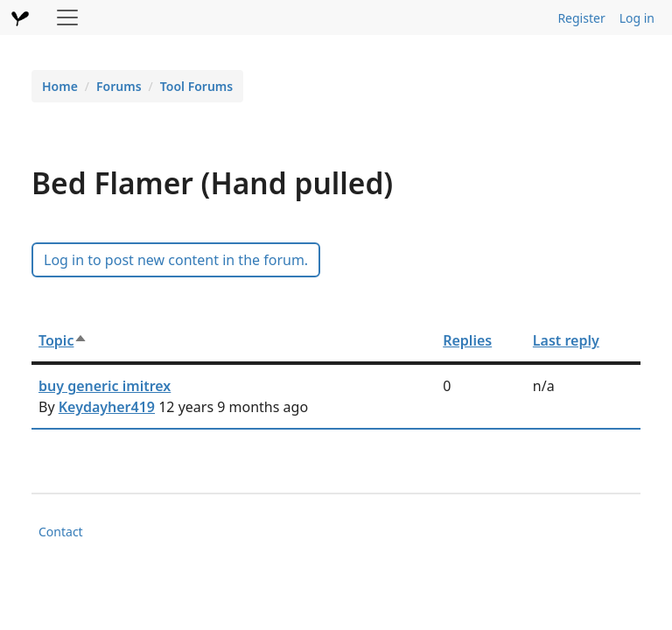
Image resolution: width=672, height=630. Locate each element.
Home (60, 86)
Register (581, 18)
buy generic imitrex (105, 386)
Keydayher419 (107, 407)
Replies (467, 340)
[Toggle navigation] (67, 17)
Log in (637, 18)
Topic (63, 340)
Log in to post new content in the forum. (176, 260)
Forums (119, 86)
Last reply (566, 340)
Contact (61, 532)
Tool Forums (196, 86)
